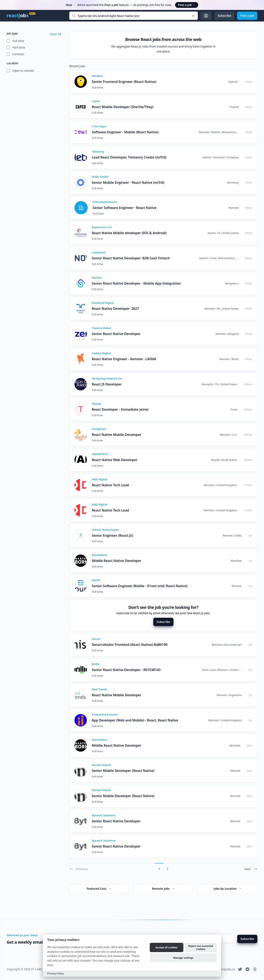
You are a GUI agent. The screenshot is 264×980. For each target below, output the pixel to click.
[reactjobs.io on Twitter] (240, 969)
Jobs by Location (228, 889)
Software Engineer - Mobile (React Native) (125, 132)
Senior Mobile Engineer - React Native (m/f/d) (128, 182)
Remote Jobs (164, 889)
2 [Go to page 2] (167, 869)
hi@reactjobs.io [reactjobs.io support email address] (223, 969)
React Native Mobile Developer (117, 435)
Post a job (187, 5)
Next (251, 869)
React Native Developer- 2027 (115, 309)
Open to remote (23, 71)
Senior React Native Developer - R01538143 (126, 670)
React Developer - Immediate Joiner (120, 409)
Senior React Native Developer (116, 334)
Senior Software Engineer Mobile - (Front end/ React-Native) (140, 586)
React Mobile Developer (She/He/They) (123, 107)
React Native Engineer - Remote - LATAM (124, 359)
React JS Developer (107, 384)
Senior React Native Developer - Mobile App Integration (136, 283)
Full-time (18, 41)
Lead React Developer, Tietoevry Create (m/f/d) (129, 157)
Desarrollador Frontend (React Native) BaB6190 (130, 645)
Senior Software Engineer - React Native (125, 208)
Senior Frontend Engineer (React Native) (124, 82)
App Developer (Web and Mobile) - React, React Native (135, 720)
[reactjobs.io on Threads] (255, 969)
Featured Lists (99, 889)
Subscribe (163, 622)
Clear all (55, 34)
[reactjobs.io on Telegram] (247, 969)
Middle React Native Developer (117, 561)
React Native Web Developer (115, 460)
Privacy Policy (56, 973)
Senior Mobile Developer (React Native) (123, 771)
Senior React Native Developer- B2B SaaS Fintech (131, 258)
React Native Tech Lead (110, 485)
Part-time (19, 47)
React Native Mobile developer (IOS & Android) (129, 233)
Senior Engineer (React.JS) (112, 535)
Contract (18, 54)
